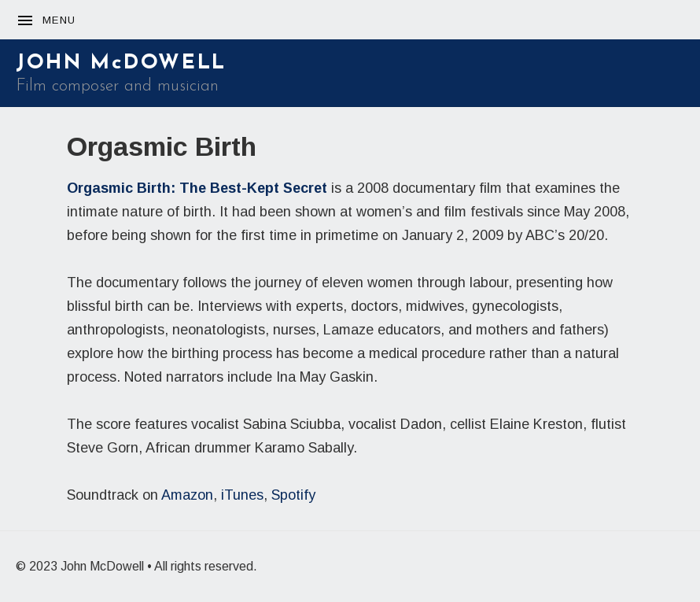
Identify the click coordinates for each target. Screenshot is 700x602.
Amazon (187, 495)
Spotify (293, 495)
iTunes (242, 495)
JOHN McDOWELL (121, 63)
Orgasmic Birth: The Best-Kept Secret (197, 188)
